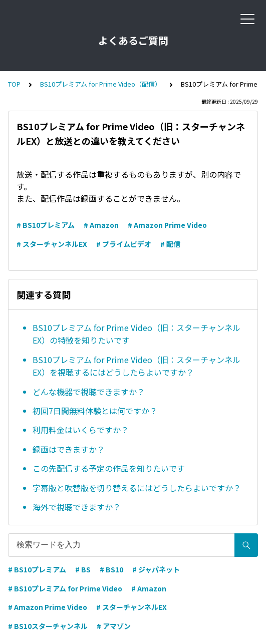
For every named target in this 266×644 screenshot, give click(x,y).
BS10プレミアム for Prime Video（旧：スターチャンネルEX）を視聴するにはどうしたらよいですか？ (137, 366)
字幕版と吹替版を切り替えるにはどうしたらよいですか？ (137, 488)
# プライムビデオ (124, 244)
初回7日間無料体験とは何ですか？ (95, 411)
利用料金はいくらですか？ (81, 430)
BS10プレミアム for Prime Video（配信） (101, 84)
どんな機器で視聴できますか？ (89, 392)
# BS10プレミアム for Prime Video (65, 588)
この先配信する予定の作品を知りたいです (109, 468)
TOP (14, 84)
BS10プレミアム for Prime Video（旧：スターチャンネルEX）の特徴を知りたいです (137, 334)
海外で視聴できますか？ (77, 507)
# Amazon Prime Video (167, 225)
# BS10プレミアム (46, 225)
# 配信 (170, 244)
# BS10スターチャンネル (48, 626)
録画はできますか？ (69, 449)
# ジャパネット (156, 569)
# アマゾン (114, 626)
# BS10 (111, 569)
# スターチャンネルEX (52, 244)
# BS (83, 569)
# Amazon (101, 225)
